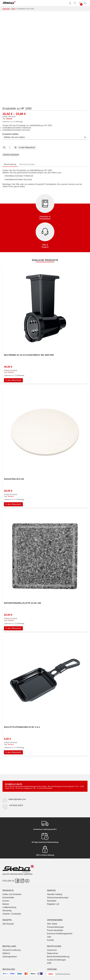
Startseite (6, 9)
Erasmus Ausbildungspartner (60, 934)
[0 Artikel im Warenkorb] (80, 3)
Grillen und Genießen (12, 894)
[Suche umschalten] (75, 3)
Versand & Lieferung (12, 950)
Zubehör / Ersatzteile (11, 155)
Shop (13, 9)
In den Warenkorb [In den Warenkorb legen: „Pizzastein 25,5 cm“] (13, 504)
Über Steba (52, 924)
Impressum (52, 950)
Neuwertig (7, 911)
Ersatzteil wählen (11, 134)
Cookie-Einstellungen (56, 960)
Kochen (6, 901)
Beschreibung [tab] (10, 164)
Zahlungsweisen (10, 957)
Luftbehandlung (9, 907)
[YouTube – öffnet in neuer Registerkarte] (27, 881)
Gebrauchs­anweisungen (58, 898)
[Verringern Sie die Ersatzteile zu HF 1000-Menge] (4, 148)
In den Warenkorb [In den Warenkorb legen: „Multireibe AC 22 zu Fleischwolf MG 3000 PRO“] (13, 380)
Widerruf (6, 953)
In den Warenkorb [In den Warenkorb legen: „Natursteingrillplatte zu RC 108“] (13, 628)
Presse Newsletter (55, 930)
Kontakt (50, 940)
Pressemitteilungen (55, 927)
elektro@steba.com (17, 799)
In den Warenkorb (27, 147)
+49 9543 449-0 (16, 805)
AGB (49, 963)
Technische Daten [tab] (27, 164)
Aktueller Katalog (55, 894)
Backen (6, 904)
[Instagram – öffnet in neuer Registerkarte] (22, 881)
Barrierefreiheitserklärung (58, 957)
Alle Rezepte (8, 924)
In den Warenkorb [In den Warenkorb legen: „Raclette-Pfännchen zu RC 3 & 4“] (13, 752)
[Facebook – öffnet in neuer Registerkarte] (17, 881)
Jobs (49, 937)
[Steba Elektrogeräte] (9, 3)
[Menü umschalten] (85, 3)
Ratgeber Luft (53, 904)
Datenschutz (53, 953)
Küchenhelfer (8, 898)
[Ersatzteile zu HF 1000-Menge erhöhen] (16, 148)
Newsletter (52, 901)
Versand (9, 118)
